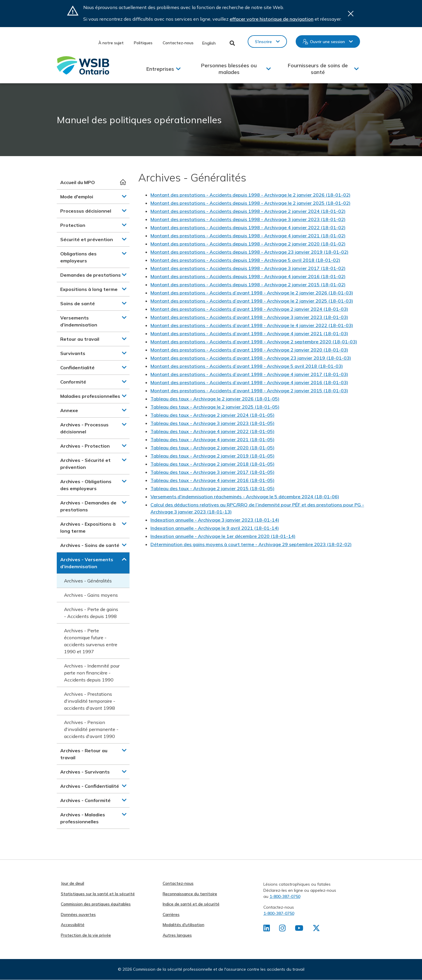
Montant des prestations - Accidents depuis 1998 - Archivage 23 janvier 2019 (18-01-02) (249, 252)
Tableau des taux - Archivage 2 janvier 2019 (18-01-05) (212, 456)
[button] (124, 196)
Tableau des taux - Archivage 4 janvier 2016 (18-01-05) (212, 480)
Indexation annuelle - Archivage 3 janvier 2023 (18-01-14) (215, 520)
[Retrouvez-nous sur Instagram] (283, 929)
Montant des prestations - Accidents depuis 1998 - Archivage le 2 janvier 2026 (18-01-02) (250, 195)
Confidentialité (77, 368)
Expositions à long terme (89, 289)
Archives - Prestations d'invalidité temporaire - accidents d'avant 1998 (90, 701)
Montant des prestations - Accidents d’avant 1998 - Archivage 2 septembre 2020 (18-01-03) (254, 342)
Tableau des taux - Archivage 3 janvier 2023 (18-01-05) (212, 423)
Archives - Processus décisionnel (84, 428)
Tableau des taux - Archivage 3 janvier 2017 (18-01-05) (212, 472)
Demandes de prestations (91, 275)
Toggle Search (232, 43)
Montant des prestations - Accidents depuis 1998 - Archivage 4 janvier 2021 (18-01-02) (248, 236)
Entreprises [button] (160, 69)
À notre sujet (111, 43)
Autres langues (177, 935)
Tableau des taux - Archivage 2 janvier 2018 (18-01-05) (212, 464)
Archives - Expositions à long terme (88, 527)
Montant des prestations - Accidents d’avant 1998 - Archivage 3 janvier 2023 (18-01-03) (249, 317)
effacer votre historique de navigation (272, 19)
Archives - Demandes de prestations (88, 506)
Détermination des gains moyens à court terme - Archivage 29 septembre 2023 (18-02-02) (251, 544)
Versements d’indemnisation (79, 321)
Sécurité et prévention (87, 239)
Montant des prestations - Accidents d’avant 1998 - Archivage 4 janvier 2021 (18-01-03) (249, 333)
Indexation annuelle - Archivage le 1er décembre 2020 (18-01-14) (223, 536)
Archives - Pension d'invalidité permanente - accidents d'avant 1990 (91, 729)
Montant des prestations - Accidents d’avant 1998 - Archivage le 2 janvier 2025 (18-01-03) (252, 301)
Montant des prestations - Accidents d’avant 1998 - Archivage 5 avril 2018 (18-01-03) (247, 366)
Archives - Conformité (85, 800)
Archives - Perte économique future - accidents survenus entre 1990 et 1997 (91, 641)
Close (351, 14)
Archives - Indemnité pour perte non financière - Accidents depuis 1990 (92, 673)
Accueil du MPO (78, 182)
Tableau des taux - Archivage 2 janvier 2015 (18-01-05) (212, 488)
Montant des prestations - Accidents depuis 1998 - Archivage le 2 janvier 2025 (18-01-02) (250, 203)
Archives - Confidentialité (90, 786)
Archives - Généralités (88, 581)
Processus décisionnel (86, 211)
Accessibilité (73, 925)
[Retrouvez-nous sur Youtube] (300, 929)
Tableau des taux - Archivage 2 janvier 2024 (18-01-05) (212, 415)
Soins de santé (78, 303)
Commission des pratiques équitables (96, 904)
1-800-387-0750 (285, 896)
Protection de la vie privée (86, 935)
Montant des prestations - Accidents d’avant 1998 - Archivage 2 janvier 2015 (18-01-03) (249, 391)
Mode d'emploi (77, 197)
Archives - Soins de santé (90, 545)
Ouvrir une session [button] (327, 42)
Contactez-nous (178, 43)
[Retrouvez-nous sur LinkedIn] (267, 929)
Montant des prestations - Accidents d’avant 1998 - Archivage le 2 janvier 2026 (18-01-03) (252, 293)
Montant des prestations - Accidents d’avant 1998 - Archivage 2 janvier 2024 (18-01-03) (249, 309)
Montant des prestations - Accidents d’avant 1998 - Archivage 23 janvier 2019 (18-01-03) (251, 358)
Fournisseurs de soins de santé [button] (318, 69)
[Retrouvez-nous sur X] (317, 929)
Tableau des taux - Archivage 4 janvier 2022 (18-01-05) (212, 431)
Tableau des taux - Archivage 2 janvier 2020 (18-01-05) (212, 448)
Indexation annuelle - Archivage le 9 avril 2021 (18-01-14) (215, 528)
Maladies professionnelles (90, 396)
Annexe (69, 410)
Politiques (143, 43)
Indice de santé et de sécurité (191, 904)
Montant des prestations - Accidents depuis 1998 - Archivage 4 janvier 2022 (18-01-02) (248, 227)
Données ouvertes (78, 914)
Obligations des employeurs (78, 257)
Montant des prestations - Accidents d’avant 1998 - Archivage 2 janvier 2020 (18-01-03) (249, 350)
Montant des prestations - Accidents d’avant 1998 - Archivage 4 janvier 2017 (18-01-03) (249, 374)
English (209, 43)
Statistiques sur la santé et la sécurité (98, 894)
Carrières (171, 914)
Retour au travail (80, 339)
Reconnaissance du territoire (190, 894)
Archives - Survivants (85, 772)
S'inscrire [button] (263, 42)
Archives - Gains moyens (91, 595)
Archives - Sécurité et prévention (85, 464)
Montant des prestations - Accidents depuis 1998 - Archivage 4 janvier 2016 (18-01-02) (248, 276)
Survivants (73, 353)
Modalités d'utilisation (183, 925)
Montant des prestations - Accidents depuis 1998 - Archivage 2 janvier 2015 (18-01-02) (248, 285)
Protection (73, 225)
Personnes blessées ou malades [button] (229, 69)
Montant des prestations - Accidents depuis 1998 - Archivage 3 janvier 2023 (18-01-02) (248, 219)
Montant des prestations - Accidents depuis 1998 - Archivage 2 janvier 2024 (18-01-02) (248, 211)
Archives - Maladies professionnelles (83, 818)
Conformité (73, 382)
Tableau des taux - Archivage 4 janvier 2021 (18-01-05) (212, 439)
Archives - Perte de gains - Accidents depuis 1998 (91, 613)
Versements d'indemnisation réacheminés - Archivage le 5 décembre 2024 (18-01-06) (245, 497)
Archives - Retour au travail (84, 754)
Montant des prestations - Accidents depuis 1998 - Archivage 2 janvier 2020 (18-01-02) (248, 244)
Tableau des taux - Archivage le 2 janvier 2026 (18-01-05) (215, 399)
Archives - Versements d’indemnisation (87, 563)
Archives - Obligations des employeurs (86, 485)
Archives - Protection (85, 446)
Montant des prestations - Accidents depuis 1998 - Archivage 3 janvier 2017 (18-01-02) (248, 268)
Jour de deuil (72, 883)
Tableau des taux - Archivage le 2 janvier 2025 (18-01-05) (215, 407)
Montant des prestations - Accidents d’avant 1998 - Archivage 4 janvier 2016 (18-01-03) (249, 382)
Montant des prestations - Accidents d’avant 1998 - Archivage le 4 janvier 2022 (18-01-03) (252, 325)
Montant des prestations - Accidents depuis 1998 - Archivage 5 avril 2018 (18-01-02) (245, 260)
